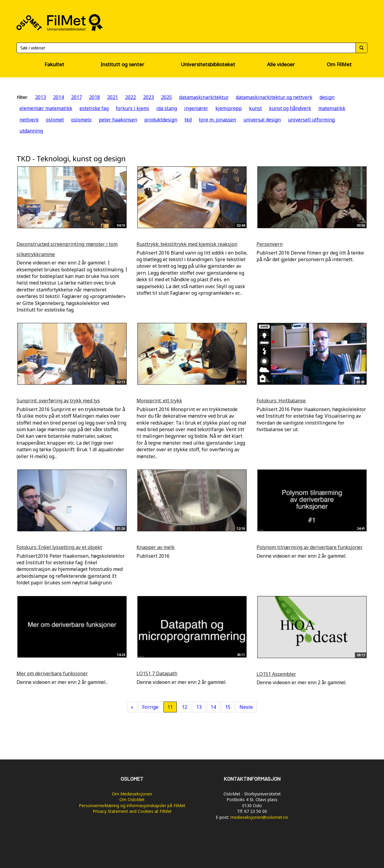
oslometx (81, 120)
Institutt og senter (122, 64)
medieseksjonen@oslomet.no (259, 817)
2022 (130, 97)
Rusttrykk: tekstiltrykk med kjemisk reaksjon (187, 244)
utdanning (31, 131)
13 (199, 707)
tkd (188, 120)
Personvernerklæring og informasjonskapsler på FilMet (132, 805)
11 (170, 707)
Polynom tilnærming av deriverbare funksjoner (310, 547)
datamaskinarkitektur (204, 97)
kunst (255, 108)
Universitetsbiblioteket (208, 64)
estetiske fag (94, 108)
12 (184, 707)
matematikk (332, 108)
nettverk (29, 120)
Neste (246, 707)
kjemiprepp (229, 108)
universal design (262, 120)
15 (228, 707)
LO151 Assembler (276, 674)
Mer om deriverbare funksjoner (52, 673)
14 (213, 707)
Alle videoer (281, 64)
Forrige (150, 707)
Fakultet (54, 64)
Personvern (270, 244)
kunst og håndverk (290, 108)
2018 (94, 97)
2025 (166, 97)
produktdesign (161, 120)
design (327, 97)
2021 (112, 97)
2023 (148, 97)
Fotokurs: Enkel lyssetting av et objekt (59, 547)
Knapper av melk (156, 547)
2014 (58, 97)
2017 (76, 97)
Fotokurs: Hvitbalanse (281, 401)
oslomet (55, 120)
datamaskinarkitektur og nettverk (274, 97)
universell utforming (311, 120)
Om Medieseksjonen (132, 794)
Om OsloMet (132, 799)
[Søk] (186, 48)
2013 (40, 97)
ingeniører (196, 108)
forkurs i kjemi (132, 108)
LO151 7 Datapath (157, 673)
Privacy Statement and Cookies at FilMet (132, 811)
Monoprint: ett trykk (159, 401)
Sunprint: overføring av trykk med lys (58, 401)
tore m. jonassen (217, 120)
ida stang (167, 108)
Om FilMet (339, 64)
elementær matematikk (46, 108)
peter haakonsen (118, 120)
